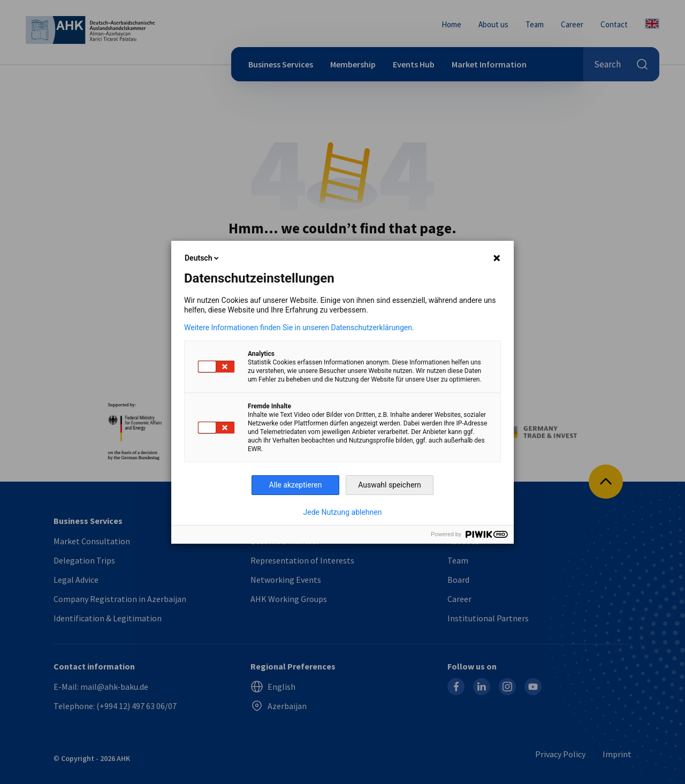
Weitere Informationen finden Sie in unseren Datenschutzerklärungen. (299, 328)
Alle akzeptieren (296, 485)
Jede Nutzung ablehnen (343, 512)
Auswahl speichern (390, 485)
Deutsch (203, 258)
